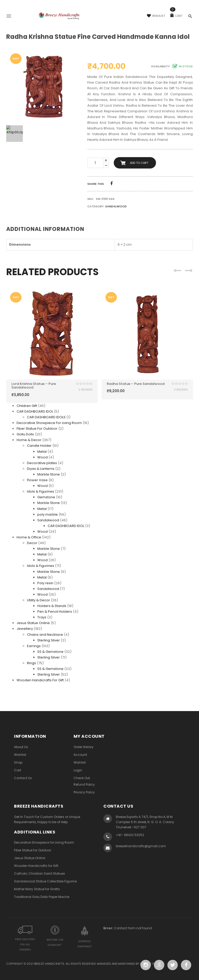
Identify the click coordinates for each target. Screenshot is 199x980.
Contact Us (23, 778)
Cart (176, 16)
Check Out (82, 778)
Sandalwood (116, 206)
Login (78, 770)
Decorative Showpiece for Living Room (44, 842)
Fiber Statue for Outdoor (33, 850)
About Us (21, 747)
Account (80, 755)
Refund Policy (84, 784)
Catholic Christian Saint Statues (40, 873)
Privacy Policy (84, 792)
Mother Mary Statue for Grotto (37, 889)
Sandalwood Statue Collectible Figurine (45, 881)
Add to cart (139, 163)
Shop (18, 762)
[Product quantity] (95, 163)
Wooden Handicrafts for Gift (36, 866)
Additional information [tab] (45, 229)
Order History (84, 747)
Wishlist (156, 16)
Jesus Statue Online (30, 858)
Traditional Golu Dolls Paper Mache (42, 897)
